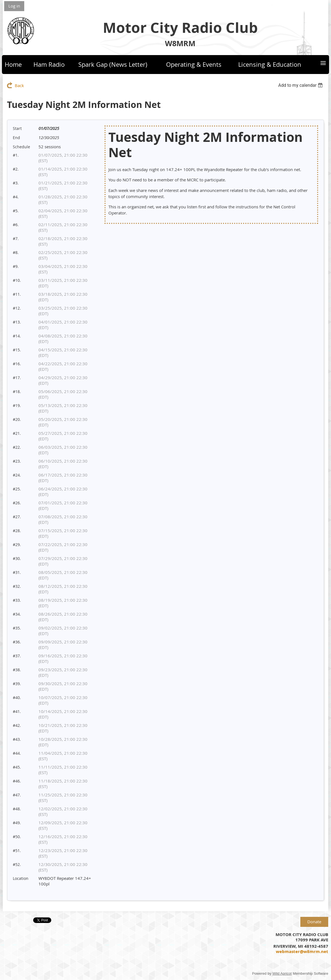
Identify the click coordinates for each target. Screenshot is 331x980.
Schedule (21, 147)
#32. (17, 586)
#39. (17, 684)
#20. (17, 419)
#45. (17, 767)
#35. (17, 628)
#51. (17, 851)
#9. (16, 266)
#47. (17, 795)
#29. (17, 545)
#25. (17, 489)
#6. (16, 225)
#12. (17, 308)
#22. (17, 447)
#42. (17, 725)
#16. (17, 364)
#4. (16, 197)
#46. (17, 781)
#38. (17, 670)
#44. (17, 753)
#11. (17, 294)
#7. (16, 239)
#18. (17, 392)
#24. (17, 475)
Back (19, 85)
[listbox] (301, 85)
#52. (17, 864)
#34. (17, 614)
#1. (16, 155)
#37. (17, 656)
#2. (16, 169)
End (16, 138)
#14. (17, 336)
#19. (17, 405)
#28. (17, 531)
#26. (17, 503)
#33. (17, 600)
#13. (17, 322)
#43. (17, 739)
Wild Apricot (282, 973)
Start (17, 128)
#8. (16, 252)
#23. (17, 461)
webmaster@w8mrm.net (302, 951)
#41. (17, 711)
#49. (17, 823)
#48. (17, 809)
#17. (17, 378)
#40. (17, 698)
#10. (17, 280)
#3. (16, 183)
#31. (17, 572)
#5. (16, 211)
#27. (17, 517)
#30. (17, 558)
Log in (14, 6)
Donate (314, 922)
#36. (17, 642)
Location (21, 878)
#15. (17, 350)
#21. (17, 433)
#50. (17, 837)
